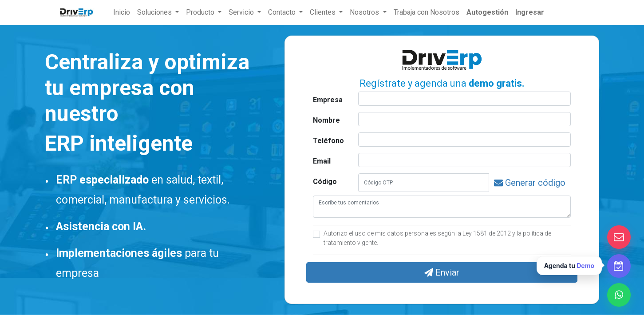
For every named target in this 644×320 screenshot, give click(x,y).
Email (322, 161)
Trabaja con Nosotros (427, 12)
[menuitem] (122, 12)
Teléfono (328, 141)
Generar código (530, 183)
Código (325, 182)
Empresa (328, 100)
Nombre (326, 120)
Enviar (442, 272)
